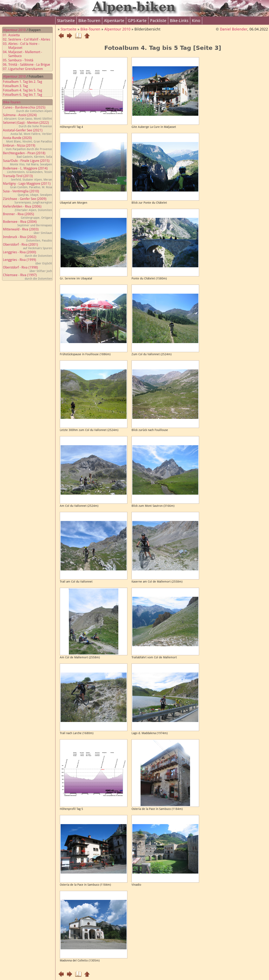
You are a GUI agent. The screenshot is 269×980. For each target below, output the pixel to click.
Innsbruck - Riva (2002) (27, 239)
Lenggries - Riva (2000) (27, 254)
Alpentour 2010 (14, 30)
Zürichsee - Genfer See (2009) (27, 200)
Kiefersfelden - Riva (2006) (27, 208)
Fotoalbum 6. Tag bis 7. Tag (25, 95)
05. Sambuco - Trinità (21, 60)
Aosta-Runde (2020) (27, 140)
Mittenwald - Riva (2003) (27, 231)
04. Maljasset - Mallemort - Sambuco (25, 54)
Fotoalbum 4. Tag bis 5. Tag (25, 90)
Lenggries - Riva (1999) (27, 261)
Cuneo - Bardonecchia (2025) (27, 109)
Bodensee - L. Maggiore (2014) (27, 170)
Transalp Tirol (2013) (27, 178)
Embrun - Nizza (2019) (27, 147)
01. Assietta (14, 35)
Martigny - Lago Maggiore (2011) (27, 185)
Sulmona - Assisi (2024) (27, 117)
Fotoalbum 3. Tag (18, 86)
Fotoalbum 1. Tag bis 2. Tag (25, 82)
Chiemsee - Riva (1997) (27, 277)
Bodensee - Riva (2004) (27, 223)
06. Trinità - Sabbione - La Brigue (29, 65)
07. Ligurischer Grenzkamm (25, 69)
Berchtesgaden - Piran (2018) (27, 155)
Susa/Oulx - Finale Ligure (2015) (27, 162)
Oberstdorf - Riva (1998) (27, 269)
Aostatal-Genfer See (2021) (27, 132)
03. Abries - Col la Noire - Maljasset (24, 46)
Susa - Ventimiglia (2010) (27, 193)
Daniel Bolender (234, 29)
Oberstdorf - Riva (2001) (27, 246)
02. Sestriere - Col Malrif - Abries (29, 39)
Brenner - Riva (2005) (27, 216)
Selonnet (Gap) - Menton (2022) (27, 124)
